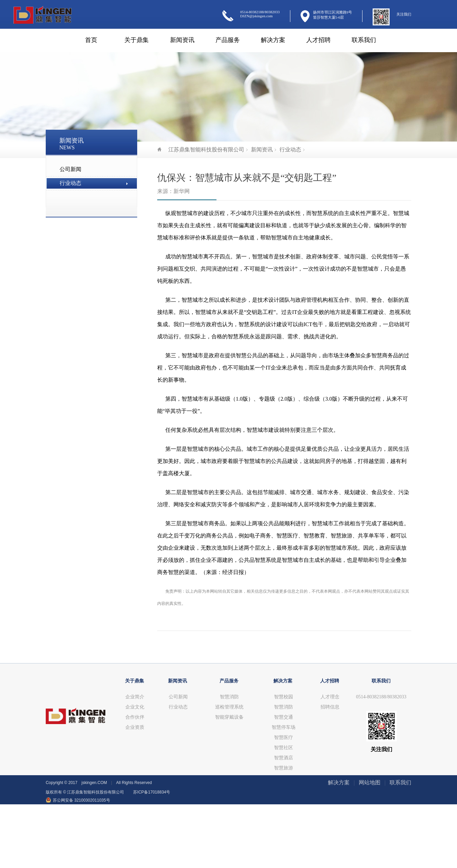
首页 (91, 40)
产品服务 (228, 40)
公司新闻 (70, 169)
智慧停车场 (284, 727)
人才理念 (330, 697)
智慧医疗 (284, 737)
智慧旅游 (284, 768)
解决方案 (273, 40)
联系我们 (364, 40)
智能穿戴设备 (229, 717)
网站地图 (370, 782)
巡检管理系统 (229, 707)
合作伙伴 (135, 717)
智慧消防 (229, 697)
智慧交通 (284, 717)
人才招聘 (318, 40)
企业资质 (135, 727)
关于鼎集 (137, 40)
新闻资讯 (182, 40)
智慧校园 (284, 697)
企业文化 (135, 707)
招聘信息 (330, 707)
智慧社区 (284, 748)
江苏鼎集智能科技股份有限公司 (201, 150)
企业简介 (135, 697)
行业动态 (70, 183)
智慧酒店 (284, 758)
